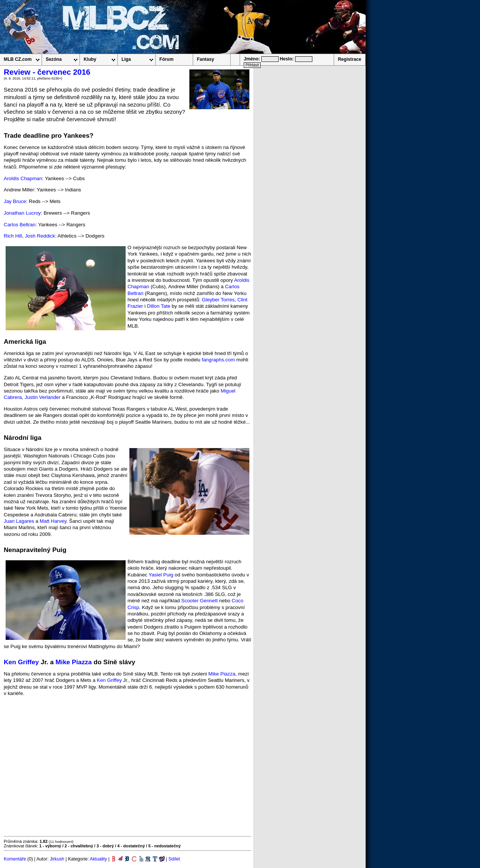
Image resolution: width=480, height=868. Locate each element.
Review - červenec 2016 (47, 72)
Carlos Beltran (20, 225)
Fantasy (205, 59)
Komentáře (15, 859)
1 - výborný (50, 846)
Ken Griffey (21, 662)
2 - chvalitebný (79, 846)
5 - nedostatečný (164, 846)
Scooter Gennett (199, 601)
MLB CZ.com (18, 59)
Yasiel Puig (161, 575)
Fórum (166, 59)
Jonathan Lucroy (22, 213)
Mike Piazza (74, 662)
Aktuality (98, 859)
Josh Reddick (40, 236)
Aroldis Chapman (23, 178)
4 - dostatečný (131, 846)
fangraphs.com (218, 360)
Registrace (349, 59)
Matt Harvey (53, 521)
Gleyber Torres (218, 300)
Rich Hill (13, 236)
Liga (126, 59)
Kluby (90, 59)
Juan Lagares (19, 521)
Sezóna (54, 59)
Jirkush (57, 859)
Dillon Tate (159, 306)
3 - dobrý (105, 846)
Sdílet (174, 859)
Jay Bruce (15, 201)
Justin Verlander (43, 397)
